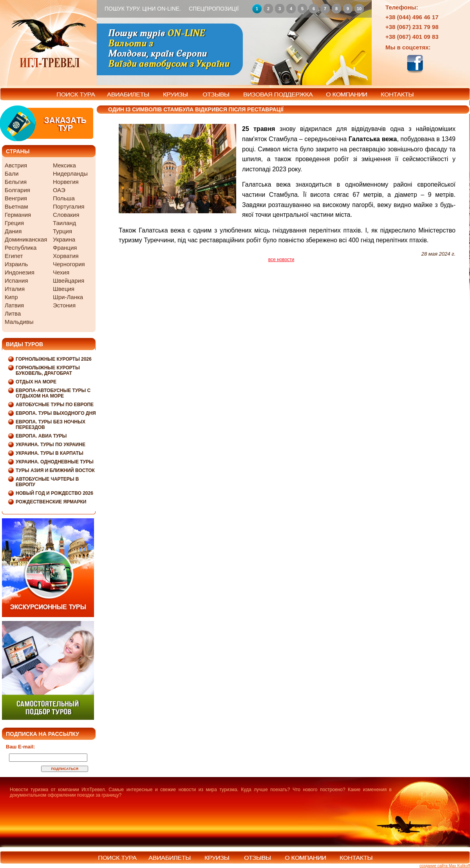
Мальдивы (19, 322)
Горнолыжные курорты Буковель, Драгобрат (48, 370)
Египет (14, 256)
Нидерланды (70, 173)
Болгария (17, 190)
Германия (18, 215)
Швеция (64, 289)
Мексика (64, 165)
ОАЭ (59, 190)
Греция (14, 223)
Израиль (16, 264)
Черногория (69, 264)
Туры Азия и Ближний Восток (55, 470)
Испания (16, 281)
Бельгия (16, 182)
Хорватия (66, 256)
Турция (62, 231)
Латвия (14, 305)
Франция (65, 248)
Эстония (64, 305)
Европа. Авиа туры (41, 436)
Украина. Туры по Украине (51, 445)
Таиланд (64, 223)
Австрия (16, 165)
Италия (15, 289)
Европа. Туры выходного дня (56, 413)
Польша (64, 198)
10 (359, 9)
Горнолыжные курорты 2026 (54, 359)
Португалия (69, 206)
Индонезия (20, 272)
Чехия (61, 272)
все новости (281, 260)
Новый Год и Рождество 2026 (54, 493)
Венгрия (16, 198)
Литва (13, 313)
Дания (13, 231)
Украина (64, 239)
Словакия (66, 215)
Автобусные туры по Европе (55, 405)
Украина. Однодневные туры (55, 462)
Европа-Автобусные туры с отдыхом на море (53, 393)
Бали (12, 173)
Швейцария (69, 281)
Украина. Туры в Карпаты (50, 453)
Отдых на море (36, 382)
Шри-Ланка (68, 297)
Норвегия (66, 182)
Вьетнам (16, 206)
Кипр (11, 297)
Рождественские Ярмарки (51, 502)
